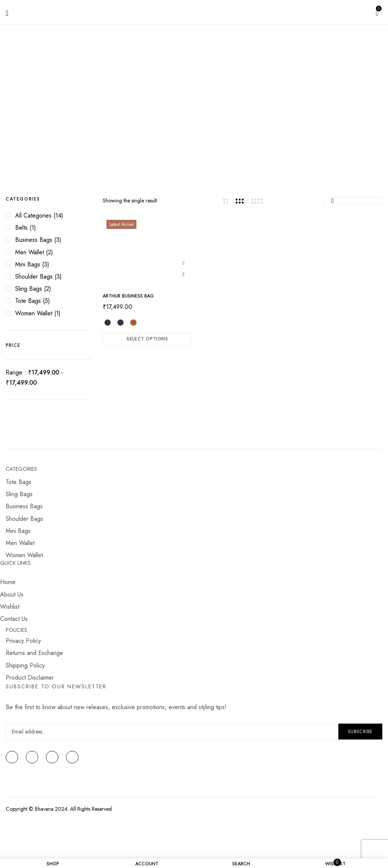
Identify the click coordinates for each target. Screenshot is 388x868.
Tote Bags (28, 301)
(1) (33, 228)
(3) (58, 240)
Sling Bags (29, 289)
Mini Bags (28, 264)
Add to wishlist (184, 262)
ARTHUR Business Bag (128, 296)
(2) (49, 252)
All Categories (33, 215)
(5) (46, 301)
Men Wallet (30, 252)
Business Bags (34, 240)
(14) (58, 215)
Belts (21, 228)
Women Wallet (34, 313)
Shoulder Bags (34, 277)
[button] (377, 12)
